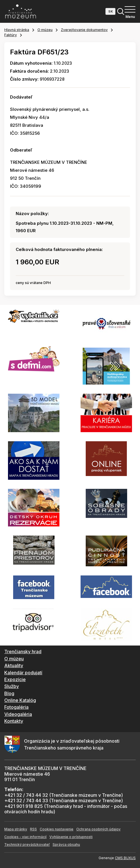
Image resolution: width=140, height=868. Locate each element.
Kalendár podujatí (23, 673)
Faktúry (11, 35)
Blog (9, 693)
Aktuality (14, 665)
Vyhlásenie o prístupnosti (71, 837)
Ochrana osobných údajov (98, 829)
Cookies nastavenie (57, 829)
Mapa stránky (16, 829)
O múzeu (45, 30)
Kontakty (14, 721)
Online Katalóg (20, 700)
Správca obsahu (66, 844)
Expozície (15, 679)
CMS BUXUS (125, 858)
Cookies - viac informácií (25, 837)
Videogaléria (18, 714)
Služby (12, 686)
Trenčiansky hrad (23, 651)
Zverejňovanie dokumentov (84, 30)
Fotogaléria (16, 707)
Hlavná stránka (17, 30)
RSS (33, 829)
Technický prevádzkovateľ (27, 844)
